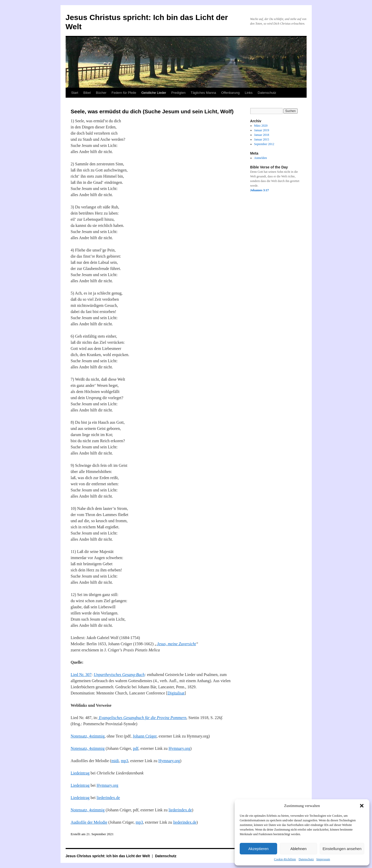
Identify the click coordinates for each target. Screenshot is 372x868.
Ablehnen (298, 849)
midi (115, 761)
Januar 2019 (262, 130)
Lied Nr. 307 (81, 675)
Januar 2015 (262, 139)
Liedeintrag (80, 773)
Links (249, 93)
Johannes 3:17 (260, 190)
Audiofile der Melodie (89, 822)
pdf (135, 748)
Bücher (101, 93)
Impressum (323, 859)
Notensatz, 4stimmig (88, 736)
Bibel (87, 93)
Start (75, 93)
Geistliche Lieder (154, 93)
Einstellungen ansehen (342, 849)
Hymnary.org (179, 748)
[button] (362, 806)
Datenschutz (306, 859)
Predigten (178, 93)
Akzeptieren (258, 849)
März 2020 (261, 126)
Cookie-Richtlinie (285, 859)
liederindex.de (108, 798)
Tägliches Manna (203, 93)
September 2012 (264, 144)
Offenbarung (230, 93)
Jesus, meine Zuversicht (176, 644)
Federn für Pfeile (124, 93)
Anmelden (260, 158)
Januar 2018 (262, 135)
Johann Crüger (145, 736)
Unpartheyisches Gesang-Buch (119, 675)
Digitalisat (176, 693)
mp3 (124, 761)
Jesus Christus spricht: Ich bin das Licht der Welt (108, 856)
